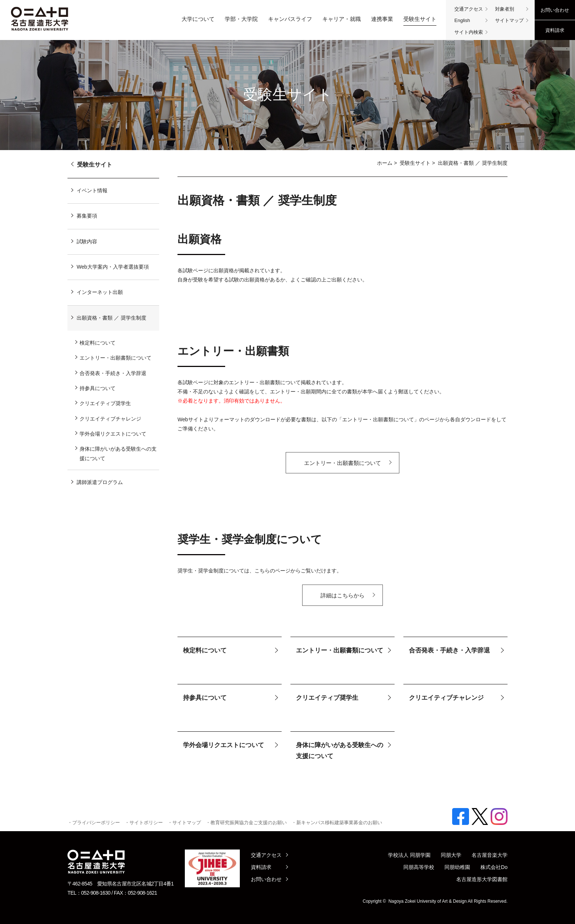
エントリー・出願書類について (343, 463)
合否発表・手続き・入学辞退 (449, 650)
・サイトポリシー (144, 823)
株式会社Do (494, 867)
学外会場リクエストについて (224, 745)
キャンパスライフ (290, 19)
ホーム (385, 163)
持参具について (205, 698)
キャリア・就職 (342, 19)
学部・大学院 (241, 19)
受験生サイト (420, 19)
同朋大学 (451, 855)
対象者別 (505, 9)
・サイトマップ (184, 823)
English (462, 20)
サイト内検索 (469, 32)
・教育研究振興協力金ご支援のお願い (246, 823)
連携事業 (382, 19)
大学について (198, 19)
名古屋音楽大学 (490, 855)
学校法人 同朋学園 (409, 855)
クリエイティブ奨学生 (327, 698)
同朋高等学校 (419, 867)
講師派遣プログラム (100, 482)
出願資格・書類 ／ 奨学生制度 (111, 318)
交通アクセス (469, 9)
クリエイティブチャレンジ (446, 698)
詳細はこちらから (343, 595)
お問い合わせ (555, 10)
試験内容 (87, 241)
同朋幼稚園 (457, 867)
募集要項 (87, 216)
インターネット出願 (100, 292)
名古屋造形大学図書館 (482, 879)
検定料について (205, 650)
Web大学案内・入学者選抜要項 (113, 267)
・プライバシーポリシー (94, 823)
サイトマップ (509, 20)
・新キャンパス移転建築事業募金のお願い (337, 823)
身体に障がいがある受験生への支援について (340, 751)
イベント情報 (92, 190)
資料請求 (555, 30)
